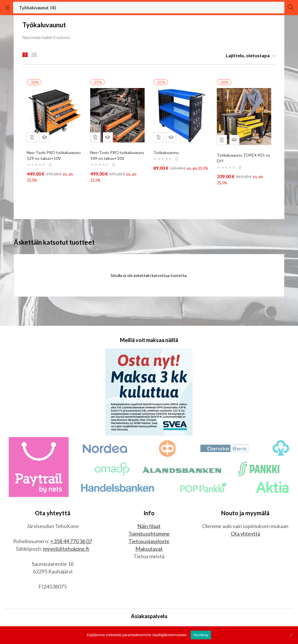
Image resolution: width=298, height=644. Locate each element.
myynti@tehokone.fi (66, 553)
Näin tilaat (149, 531)
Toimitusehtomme (149, 538)
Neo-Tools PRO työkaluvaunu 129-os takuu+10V (47, 155)
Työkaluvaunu (167, 150)
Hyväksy (201, 635)
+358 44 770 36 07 (71, 546)
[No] (291, 635)
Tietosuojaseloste (149, 546)
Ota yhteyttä (245, 538)
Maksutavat (149, 553)
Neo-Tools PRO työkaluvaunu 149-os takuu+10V (111, 155)
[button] (249, 56)
